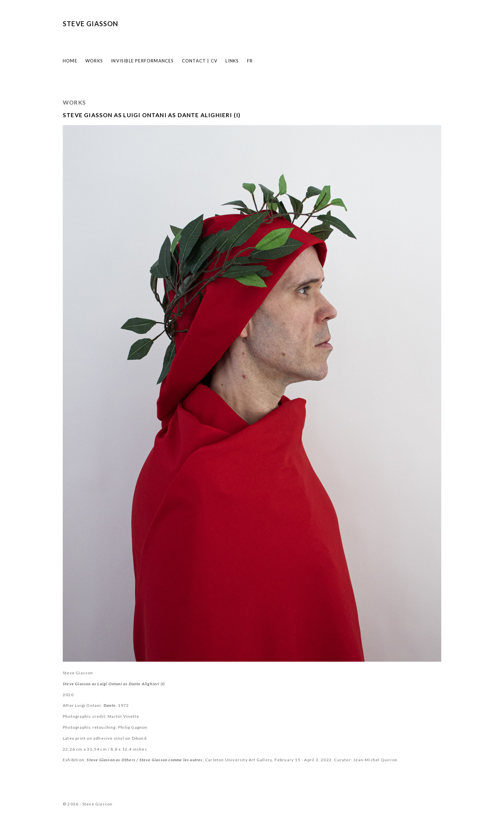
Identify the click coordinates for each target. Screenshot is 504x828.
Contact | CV (200, 61)
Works (94, 61)
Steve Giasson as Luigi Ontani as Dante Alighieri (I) (152, 115)
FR (250, 61)
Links (232, 61)
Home (70, 61)
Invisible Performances (142, 61)
